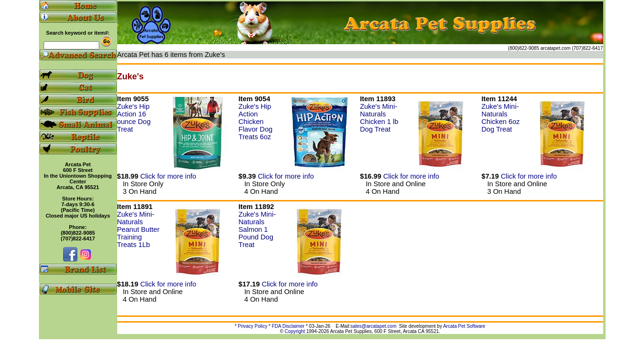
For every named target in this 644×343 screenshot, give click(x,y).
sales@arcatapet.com (373, 326)
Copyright (295, 331)
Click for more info (168, 176)
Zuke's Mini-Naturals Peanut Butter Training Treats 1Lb (139, 229)
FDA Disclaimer (288, 326)
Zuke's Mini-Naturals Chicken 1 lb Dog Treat (379, 118)
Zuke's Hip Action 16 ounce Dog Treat (134, 118)
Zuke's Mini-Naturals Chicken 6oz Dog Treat (501, 118)
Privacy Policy (252, 326)
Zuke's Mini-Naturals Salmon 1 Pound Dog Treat (257, 229)
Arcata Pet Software (464, 326)
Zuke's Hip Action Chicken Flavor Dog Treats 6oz (256, 122)
